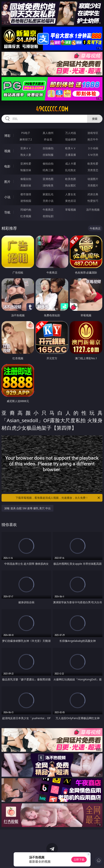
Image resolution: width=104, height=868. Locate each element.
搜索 (95, 119)
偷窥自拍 (26, 179)
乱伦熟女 (71, 170)
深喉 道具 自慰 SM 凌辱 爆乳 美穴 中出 (27, 508)
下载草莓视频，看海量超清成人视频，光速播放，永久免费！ (58, 498)
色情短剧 (48, 216)
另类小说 (48, 201)
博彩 (7, 136)
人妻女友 (71, 194)
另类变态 (93, 170)
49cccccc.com (52, 109)
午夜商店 (48, 210)
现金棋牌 (71, 139)
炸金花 (48, 139)
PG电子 (26, 133)
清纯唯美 (48, 185)
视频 (7, 151)
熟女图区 (71, 185)
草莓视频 (71, 210)
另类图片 (93, 185)
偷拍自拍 (48, 164)
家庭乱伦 (48, 194)
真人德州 (48, 133)
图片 (7, 182)
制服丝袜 (26, 170)
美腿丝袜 (26, 185)
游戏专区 (93, 133)
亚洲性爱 (26, 164)
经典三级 (48, 170)
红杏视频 (26, 216)
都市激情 (26, 194)
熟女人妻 (26, 155)
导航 (7, 212)
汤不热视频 (93, 210)
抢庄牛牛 (93, 139)
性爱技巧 (93, 201)
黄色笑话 (71, 201)
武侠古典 (93, 194)
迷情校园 (26, 201)
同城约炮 (26, 210)
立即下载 (79, 859)
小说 (7, 197)
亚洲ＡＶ (26, 148)
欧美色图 (71, 179)
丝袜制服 (48, 155)
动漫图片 (93, 179)
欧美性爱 (93, 164)
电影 (7, 166)
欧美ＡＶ (71, 148)
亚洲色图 (48, 179)
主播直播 (71, 155)
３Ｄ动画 (93, 148)
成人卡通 (71, 164)
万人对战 (71, 133)
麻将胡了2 (26, 139)
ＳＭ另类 (93, 155)
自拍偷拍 (48, 148)
